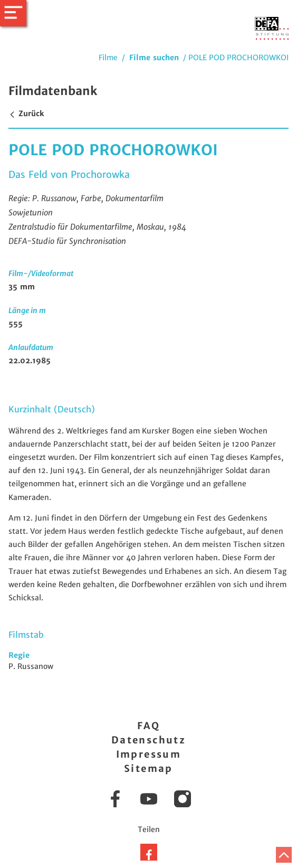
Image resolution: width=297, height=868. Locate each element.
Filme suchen (154, 58)
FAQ (148, 726)
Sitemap (148, 768)
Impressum (149, 754)
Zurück (26, 114)
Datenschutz (148, 740)
